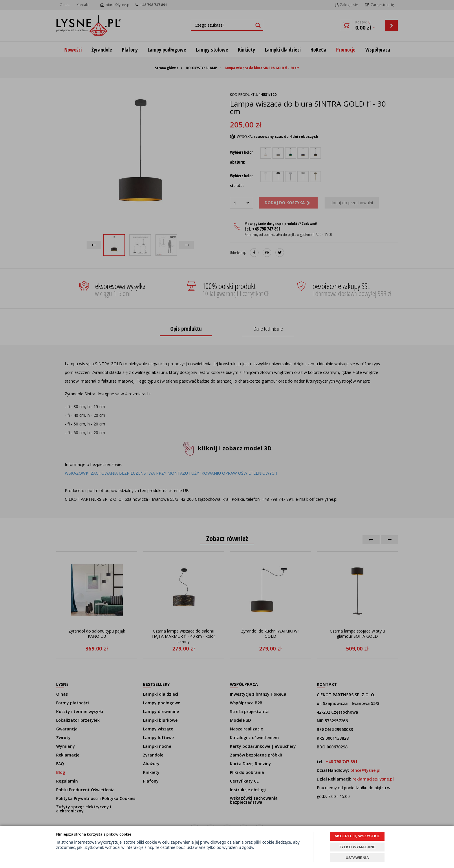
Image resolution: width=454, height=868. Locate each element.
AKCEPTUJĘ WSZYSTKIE (357, 836)
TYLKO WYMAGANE (357, 847)
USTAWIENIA (357, 858)
